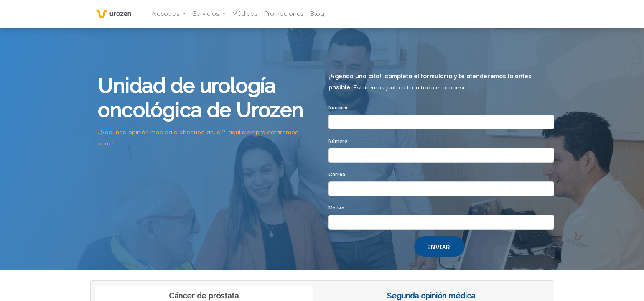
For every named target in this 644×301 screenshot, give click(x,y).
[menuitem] (246, 14)
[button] (439, 246)
